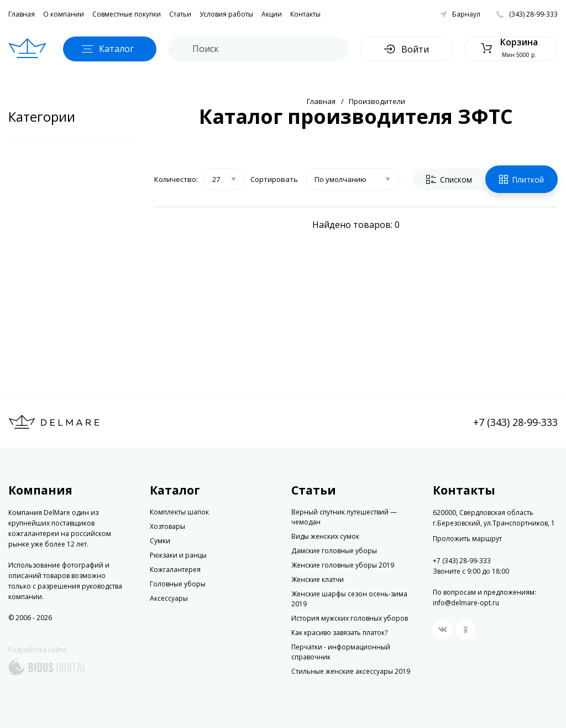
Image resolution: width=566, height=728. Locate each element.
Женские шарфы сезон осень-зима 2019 (349, 599)
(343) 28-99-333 (533, 14)
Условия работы (226, 14)
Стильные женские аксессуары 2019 (351, 671)
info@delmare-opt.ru (466, 603)
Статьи (180, 14)
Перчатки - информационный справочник (341, 652)
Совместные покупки (127, 14)
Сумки (160, 541)
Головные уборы (178, 584)
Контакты (305, 14)
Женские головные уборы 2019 (343, 565)
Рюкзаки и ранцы (178, 555)
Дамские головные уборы (334, 551)
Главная (22, 14)
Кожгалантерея (175, 570)
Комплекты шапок (179, 512)
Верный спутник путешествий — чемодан (344, 517)
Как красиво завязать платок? (339, 633)
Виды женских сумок (325, 536)
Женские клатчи (318, 579)
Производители (377, 101)
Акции (272, 14)
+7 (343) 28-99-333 (515, 422)
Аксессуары (169, 598)
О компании (64, 14)
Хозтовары (167, 526)
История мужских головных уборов (350, 618)
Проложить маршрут (467, 539)
